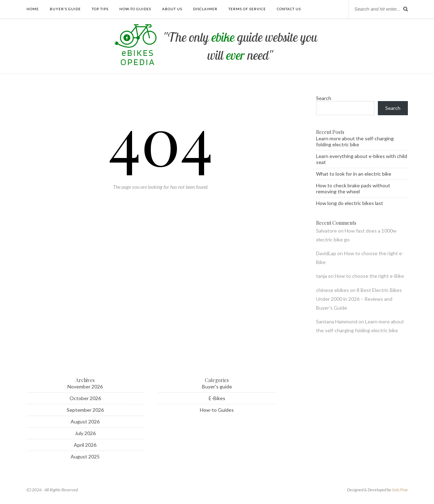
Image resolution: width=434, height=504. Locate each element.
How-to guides (135, 9)
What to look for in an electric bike (354, 174)
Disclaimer (205, 9)
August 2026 (85, 421)
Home (33, 9)
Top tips (100, 9)
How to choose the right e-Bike (369, 276)
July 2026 (85, 433)
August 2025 (85, 456)
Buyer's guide (217, 386)
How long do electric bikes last (350, 203)
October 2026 (85, 398)
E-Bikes (217, 398)
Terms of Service (247, 9)
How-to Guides (217, 410)
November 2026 (85, 386)
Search (324, 98)
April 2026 (85, 445)
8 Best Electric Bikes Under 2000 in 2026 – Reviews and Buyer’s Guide (359, 299)
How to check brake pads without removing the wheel (353, 188)
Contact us (289, 9)
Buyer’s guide (65, 9)
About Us (172, 9)
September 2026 (85, 410)
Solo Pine (400, 490)
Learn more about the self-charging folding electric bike (355, 141)
